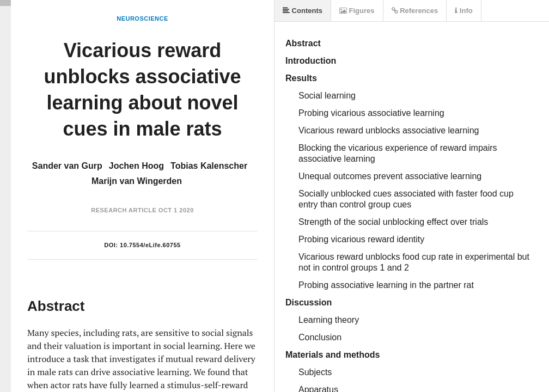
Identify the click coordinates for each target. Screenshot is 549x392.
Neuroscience (142, 19)
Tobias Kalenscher (209, 166)
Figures (357, 11)
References (415, 11)
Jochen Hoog (136, 166)
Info (463, 11)
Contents (303, 11)
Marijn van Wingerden (137, 181)
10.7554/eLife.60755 (150, 245)
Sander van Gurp (67, 166)
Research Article (124, 210)
